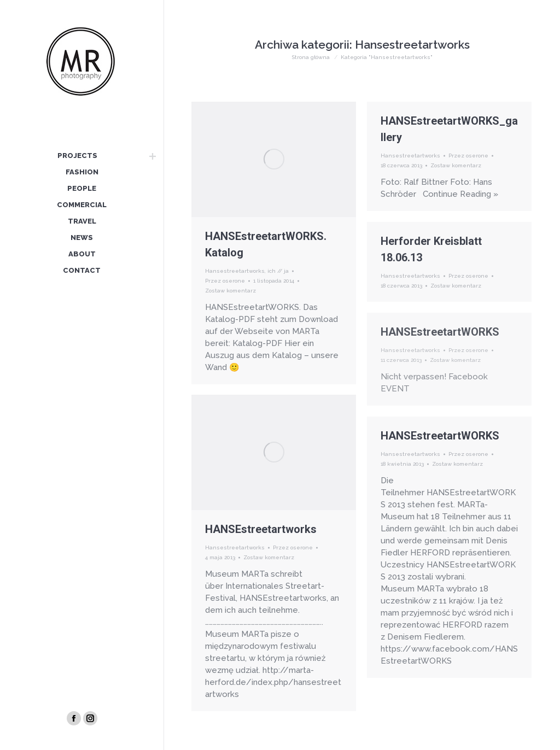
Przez (225, 281)
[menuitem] (77, 156)
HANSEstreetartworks (261, 529)
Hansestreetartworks (235, 271)
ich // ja (278, 271)
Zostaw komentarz (231, 291)
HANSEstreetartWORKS (440, 332)
